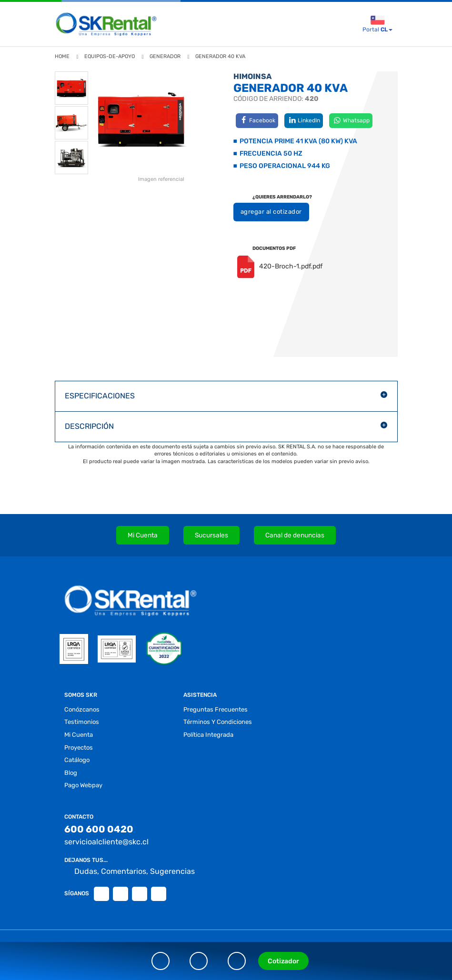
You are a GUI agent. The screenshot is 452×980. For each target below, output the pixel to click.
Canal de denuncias (295, 535)
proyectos (79, 747)
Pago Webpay (83, 785)
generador (165, 56)
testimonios (82, 722)
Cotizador (283, 961)
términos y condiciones (218, 722)
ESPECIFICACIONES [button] (100, 396)
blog (71, 773)
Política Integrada (208, 735)
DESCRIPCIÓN (89, 426)
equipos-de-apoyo (110, 56)
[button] (226, 396)
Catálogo (77, 760)
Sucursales (211, 535)
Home (62, 56)
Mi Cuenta (143, 535)
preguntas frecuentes (216, 709)
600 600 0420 (99, 829)
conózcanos (82, 709)
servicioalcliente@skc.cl (106, 842)
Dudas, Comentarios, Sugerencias (130, 871)
